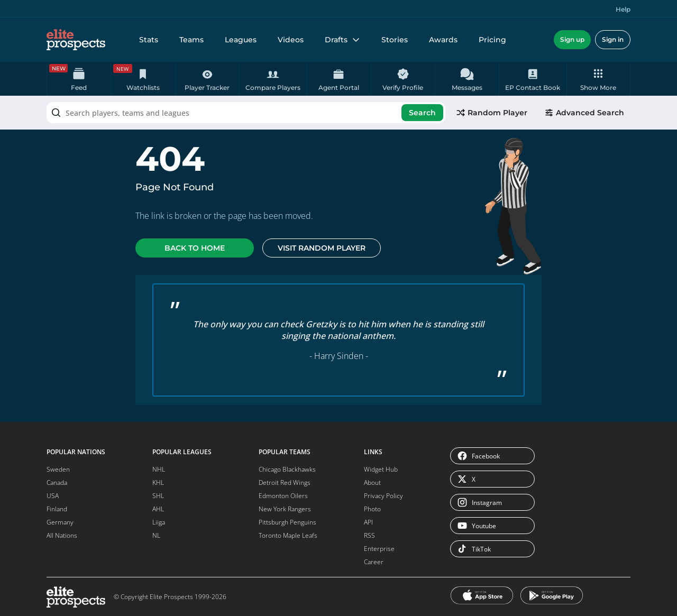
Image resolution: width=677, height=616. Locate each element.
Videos (291, 40)
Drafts (342, 40)
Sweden (58, 469)
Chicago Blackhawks (287, 469)
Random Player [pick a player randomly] (492, 113)
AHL (158, 509)
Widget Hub (381, 469)
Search (422, 113)
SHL (158, 496)
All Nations (62, 535)
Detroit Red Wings (285, 482)
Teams (191, 40)
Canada (57, 482)
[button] (598, 79)
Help (623, 9)
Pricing (492, 40)
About (372, 482)
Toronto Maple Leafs (288, 535)
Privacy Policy (383, 496)
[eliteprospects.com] (76, 40)
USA (53, 496)
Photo (372, 509)
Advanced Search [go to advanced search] (584, 113)
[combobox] (246, 113)
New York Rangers (285, 509)
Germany (60, 522)
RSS (369, 535)
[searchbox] (246, 113)
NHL (159, 469)
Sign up (572, 39)
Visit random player (322, 248)
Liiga (159, 522)
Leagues (241, 40)
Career (374, 562)
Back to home (195, 248)
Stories (395, 40)
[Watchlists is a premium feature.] (143, 79)
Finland (57, 509)
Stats (149, 40)
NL (156, 535)
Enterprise (379, 549)
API (368, 522)
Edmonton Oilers (283, 496)
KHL (158, 482)
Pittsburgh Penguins (287, 522)
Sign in (613, 39)
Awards (443, 40)
